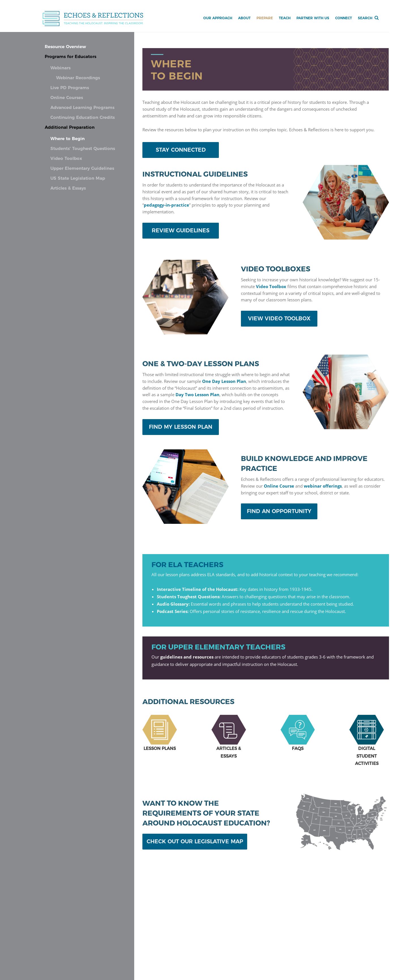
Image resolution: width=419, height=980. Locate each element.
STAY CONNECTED (181, 150)
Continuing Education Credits (83, 118)
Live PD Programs (70, 88)
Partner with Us (313, 18)
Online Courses (67, 98)
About (244, 18)
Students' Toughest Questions (83, 149)
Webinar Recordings (78, 78)
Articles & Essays (68, 188)
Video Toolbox (66, 159)
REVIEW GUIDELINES (181, 230)
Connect (344, 18)
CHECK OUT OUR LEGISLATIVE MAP (195, 841)
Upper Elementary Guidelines (82, 169)
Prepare (265, 18)
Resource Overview (65, 47)
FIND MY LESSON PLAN (181, 427)
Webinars (60, 68)
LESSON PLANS (160, 748)
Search (365, 18)
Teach (285, 18)
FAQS (298, 748)
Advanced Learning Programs (82, 108)
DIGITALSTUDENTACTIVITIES (367, 756)
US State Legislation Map (78, 179)
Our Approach (218, 18)
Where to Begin (68, 139)
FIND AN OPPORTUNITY (279, 511)
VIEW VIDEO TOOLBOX (279, 319)
